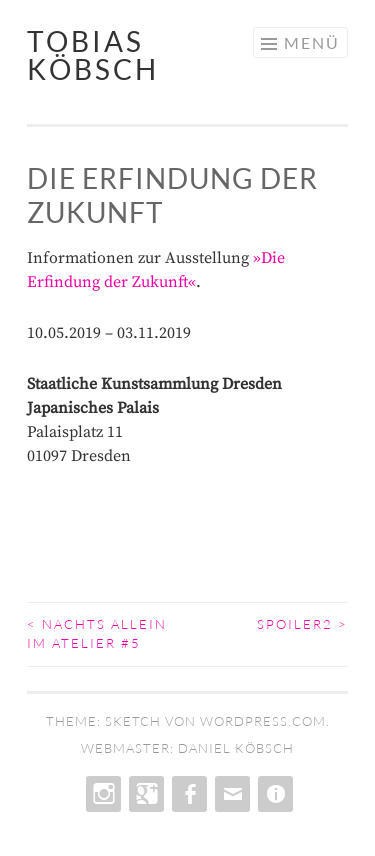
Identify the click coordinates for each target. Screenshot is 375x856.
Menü (312, 42)
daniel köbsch (236, 748)
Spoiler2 (302, 624)
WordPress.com (263, 721)
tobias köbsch (93, 55)
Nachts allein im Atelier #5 (97, 634)
